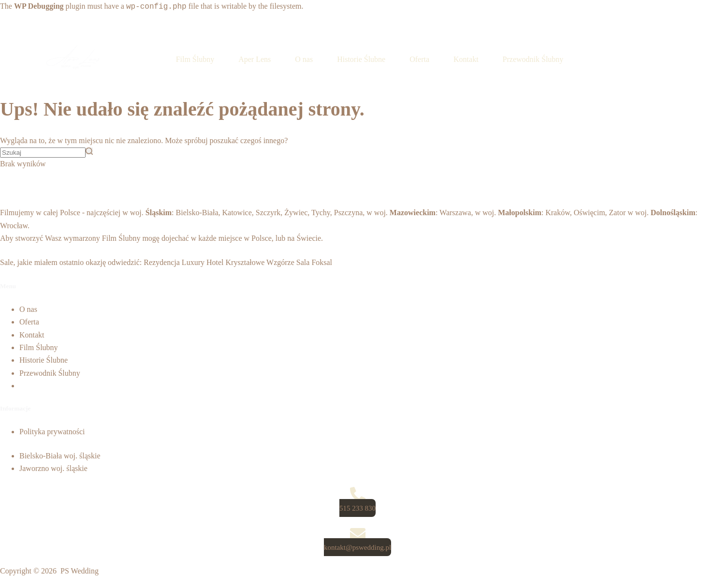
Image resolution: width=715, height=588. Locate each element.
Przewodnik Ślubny (50, 373)
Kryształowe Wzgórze (260, 262)
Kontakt (32, 335)
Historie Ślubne (44, 360)
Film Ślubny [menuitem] (195, 59)
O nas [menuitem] (304, 59)
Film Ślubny (121, 238)
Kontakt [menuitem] (466, 59)
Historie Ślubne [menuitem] (361, 59)
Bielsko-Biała (197, 213)
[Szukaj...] (43, 153)
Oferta (29, 322)
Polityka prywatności (52, 432)
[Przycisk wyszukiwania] (89, 151)
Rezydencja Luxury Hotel (183, 262)
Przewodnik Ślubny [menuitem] (533, 59)
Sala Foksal (314, 262)
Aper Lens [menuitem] (255, 59)
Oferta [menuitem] (419, 59)
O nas (28, 309)
